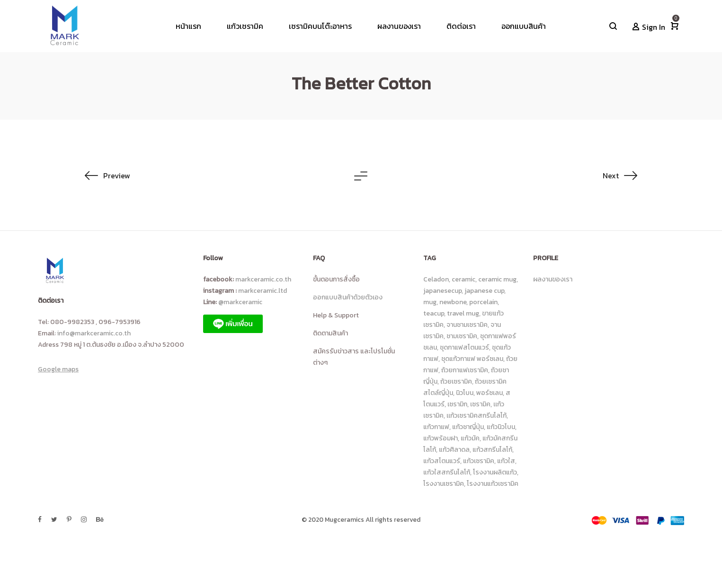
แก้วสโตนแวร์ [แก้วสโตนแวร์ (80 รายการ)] (442, 461)
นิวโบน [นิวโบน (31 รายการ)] (465, 393)
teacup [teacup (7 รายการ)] (434, 313)
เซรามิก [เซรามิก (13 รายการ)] (457, 404)
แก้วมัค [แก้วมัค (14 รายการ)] (470, 438)
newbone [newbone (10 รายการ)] (453, 302)
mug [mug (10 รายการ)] (430, 302)
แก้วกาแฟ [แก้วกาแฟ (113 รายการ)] (436, 427)
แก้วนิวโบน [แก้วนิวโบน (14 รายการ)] (501, 427)
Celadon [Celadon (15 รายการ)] (436, 279)
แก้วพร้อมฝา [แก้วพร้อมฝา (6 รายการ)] (441, 438)
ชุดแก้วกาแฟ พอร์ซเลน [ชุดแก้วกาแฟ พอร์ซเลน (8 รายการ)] (472, 359)
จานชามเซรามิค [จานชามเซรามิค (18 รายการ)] (467, 325)
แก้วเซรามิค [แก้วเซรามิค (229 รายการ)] (479, 461)
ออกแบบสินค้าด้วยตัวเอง (348, 297)
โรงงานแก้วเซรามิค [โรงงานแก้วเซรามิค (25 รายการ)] (493, 484)
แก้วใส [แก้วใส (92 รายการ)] (506, 461)
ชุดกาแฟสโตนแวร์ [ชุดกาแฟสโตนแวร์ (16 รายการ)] (464, 347)
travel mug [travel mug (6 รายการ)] (463, 313)
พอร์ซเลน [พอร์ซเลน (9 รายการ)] (490, 393)
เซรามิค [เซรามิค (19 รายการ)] (480, 404)
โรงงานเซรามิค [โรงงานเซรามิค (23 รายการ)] (444, 484)
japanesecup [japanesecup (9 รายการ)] (442, 291)
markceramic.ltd (263, 291)
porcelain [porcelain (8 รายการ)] (483, 302)
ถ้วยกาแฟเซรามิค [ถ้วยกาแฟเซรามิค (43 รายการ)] (465, 370)
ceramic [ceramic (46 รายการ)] (464, 279)
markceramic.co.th (263, 279)
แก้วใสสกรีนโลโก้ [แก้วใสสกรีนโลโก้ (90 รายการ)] (447, 472)
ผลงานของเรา (553, 279)
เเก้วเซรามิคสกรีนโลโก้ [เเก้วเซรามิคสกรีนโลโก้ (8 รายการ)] (477, 416)
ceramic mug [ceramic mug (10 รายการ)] (497, 279)
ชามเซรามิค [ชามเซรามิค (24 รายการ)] (462, 336)
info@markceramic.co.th (94, 333)
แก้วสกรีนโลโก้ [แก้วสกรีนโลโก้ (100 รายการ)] (492, 450)
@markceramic (242, 302)
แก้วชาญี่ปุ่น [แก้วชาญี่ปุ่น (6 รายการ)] (468, 427)
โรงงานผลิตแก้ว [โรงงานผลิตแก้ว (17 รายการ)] (495, 472)
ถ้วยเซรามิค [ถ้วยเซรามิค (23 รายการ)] (456, 382)
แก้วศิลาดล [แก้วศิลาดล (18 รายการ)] (454, 450)
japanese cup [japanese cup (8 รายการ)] (484, 291)
